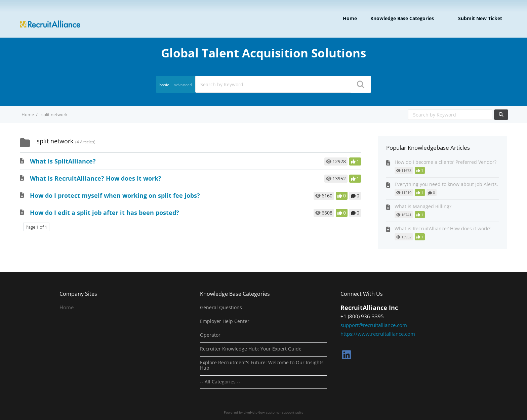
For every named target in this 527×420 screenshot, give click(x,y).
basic (164, 85)
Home (350, 18)
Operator (210, 335)
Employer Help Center (225, 321)
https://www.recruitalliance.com (378, 334)
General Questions (221, 308)
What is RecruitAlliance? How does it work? (96, 178)
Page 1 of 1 (36, 227)
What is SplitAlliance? (63, 161)
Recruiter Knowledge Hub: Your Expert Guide (251, 349)
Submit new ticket (480, 18)
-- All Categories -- (220, 382)
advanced (183, 85)
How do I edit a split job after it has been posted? (105, 213)
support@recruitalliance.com (374, 325)
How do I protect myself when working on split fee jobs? (115, 195)
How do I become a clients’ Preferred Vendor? (445, 162)
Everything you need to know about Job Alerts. (446, 184)
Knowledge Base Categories (402, 18)
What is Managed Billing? (423, 206)
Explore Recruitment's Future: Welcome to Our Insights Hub (262, 365)
